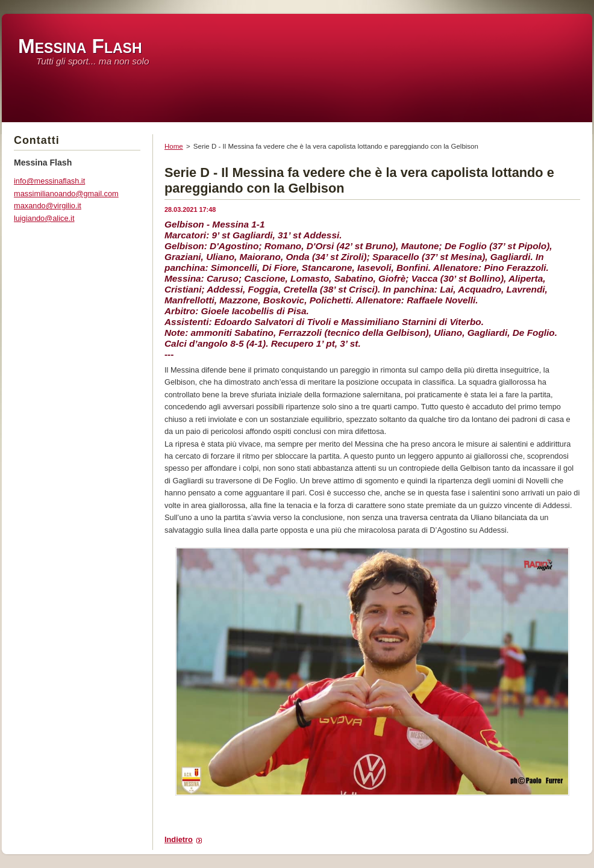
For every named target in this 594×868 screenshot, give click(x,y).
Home (174, 146)
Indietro (179, 839)
